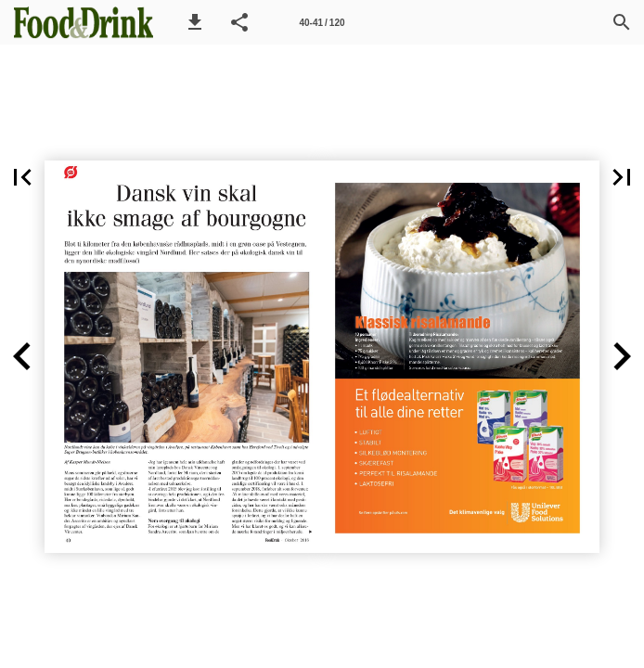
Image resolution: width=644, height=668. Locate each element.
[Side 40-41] (322, 22)
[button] (195, 22)
